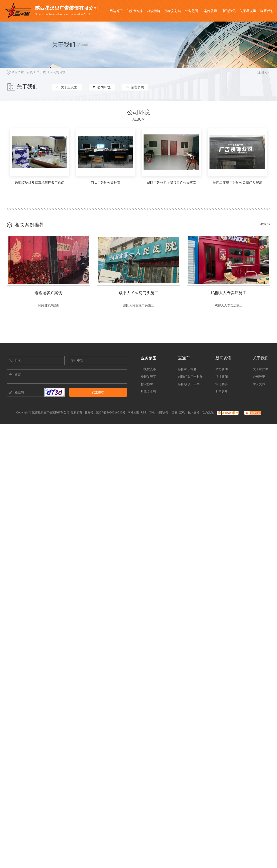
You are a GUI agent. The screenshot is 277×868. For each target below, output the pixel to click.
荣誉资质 (137, 87)
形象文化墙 (173, 11)
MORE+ (265, 224)
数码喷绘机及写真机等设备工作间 (40, 183)
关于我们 (43, 72)
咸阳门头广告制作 (190, 378)
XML (152, 414)
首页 (30, 72)
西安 (175, 414)
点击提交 (98, 393)
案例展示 (210, 11)
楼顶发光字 (148, 378)
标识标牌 (154, 11)
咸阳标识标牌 (187, 370)
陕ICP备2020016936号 (111, 414)
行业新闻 (222, 378)
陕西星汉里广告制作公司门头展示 (238, 183)
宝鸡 (182, 414)
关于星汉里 (248, 11)
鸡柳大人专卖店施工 (229, 292)
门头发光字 (135, 11)
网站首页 (116, 11)
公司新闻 (222, 370)
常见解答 (222, 385)
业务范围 (191, 11)
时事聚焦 (222, 393)
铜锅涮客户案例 (48, 292)
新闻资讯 (229, 11)
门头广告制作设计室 (106, 183)
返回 (263, 72)
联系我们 (267, 11)
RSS (144, 414)
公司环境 (59, 72)
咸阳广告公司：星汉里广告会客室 (172, 183)
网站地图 (133, 414)
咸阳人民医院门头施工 (138, 292)
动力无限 (208, 414)
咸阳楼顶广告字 (189, 385)
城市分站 (163, 414)
